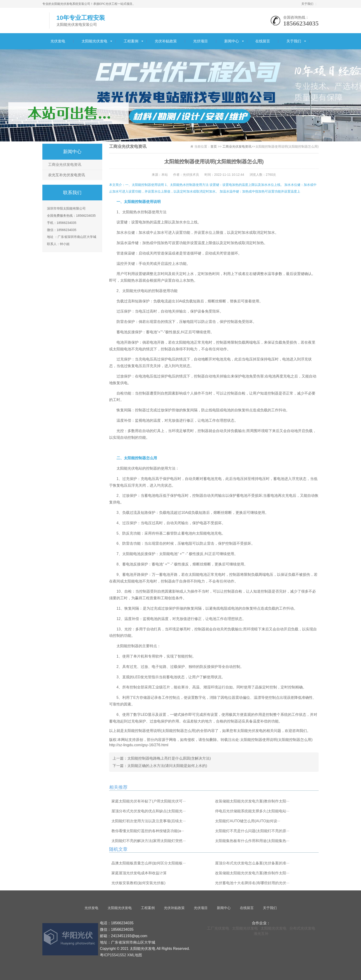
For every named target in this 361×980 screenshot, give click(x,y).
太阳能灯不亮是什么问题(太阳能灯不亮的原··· (252, 831)
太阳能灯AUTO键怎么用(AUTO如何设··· (248, 821)
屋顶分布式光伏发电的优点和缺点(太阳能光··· (149, 811)
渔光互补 (261, 934)
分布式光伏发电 (302, 928)
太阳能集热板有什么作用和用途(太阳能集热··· (252, 841)
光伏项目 (201, 41)
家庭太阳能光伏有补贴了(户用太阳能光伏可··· (149, 801)
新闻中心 (232, 41)
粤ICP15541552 (113, 955)
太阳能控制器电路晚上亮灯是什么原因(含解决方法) (169, 758)
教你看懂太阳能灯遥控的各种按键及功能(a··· (148, 831)
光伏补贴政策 (166, 41)
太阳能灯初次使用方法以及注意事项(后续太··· (149, 821)
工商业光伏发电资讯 (65, 165)
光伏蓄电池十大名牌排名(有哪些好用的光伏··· (252, 883)
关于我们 (307, 4)
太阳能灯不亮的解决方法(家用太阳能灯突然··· (149, 841)
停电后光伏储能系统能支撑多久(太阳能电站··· (252, 811)
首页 (214, 146)
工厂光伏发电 (218, 928)
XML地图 (135, 955)
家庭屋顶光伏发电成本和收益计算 (139, 873)
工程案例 (131, 41)
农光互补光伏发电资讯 (67, 175)
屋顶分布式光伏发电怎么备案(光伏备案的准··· (252, 863)
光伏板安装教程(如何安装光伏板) (138, 883)
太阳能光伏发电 (94, 41)
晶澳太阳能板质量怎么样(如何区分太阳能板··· (149, 863)
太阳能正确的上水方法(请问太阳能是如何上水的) (167, 766)
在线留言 (263, 41)
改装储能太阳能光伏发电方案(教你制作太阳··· (252, 801)
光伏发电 (58, 41)
